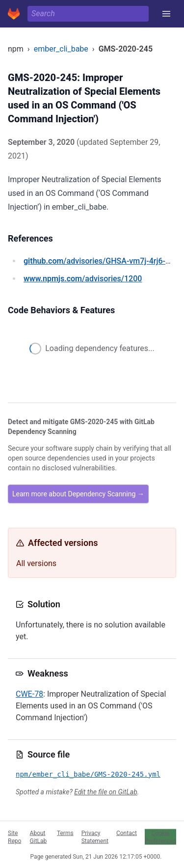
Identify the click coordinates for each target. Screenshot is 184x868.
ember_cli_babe (61, 49)
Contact (127, 833)
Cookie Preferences (160, 837)
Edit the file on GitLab (105, 792)
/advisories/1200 (83, 279)
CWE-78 (29, 694)
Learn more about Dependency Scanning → (78, 494)
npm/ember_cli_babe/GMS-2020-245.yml (88, 774)
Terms (65, 833)
